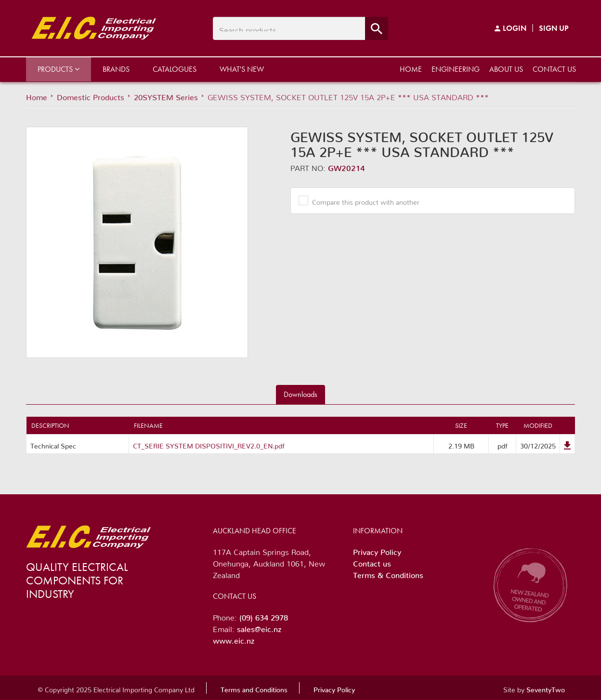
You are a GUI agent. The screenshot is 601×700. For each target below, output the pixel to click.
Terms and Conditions (254, 688)
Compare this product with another (362, 200)
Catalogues (175, 69)
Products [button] (59, 69)
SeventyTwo (546, 688)
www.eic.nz (234, 639)
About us (506, 69)
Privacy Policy (377, 550)
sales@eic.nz (259, 627)
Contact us (554, 69)
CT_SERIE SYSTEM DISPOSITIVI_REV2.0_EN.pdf (209, 444)
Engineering (456, 69)
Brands (116, 69)
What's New (242, 69)
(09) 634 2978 (264, 616)
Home (411, 69)
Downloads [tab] (300, 394)
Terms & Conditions (388, 573)
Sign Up (554, 28)
